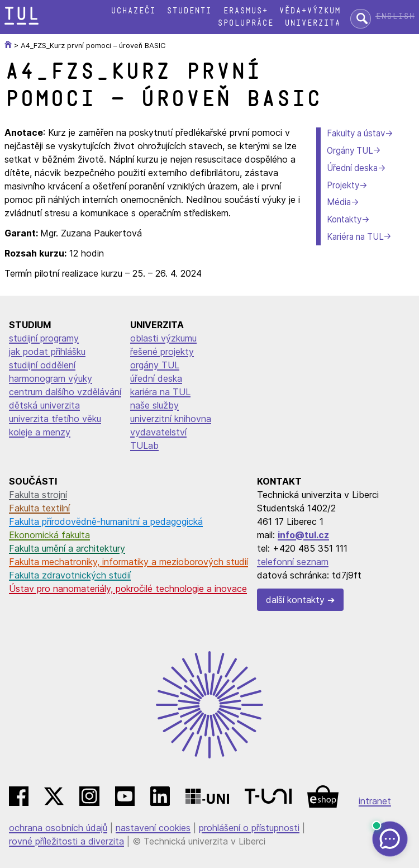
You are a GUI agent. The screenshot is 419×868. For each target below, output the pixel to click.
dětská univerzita (44, 405)
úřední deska (156, 378)
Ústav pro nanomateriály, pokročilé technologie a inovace (128, 589)
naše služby (154, 405)
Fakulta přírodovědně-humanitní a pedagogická (106, 521)
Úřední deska (352, 168)
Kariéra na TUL (355, 237)
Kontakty (344, 219)
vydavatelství (158, 432)
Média (339, 202)
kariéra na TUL (160, 392)
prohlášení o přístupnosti (249, 828)
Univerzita (312, 23)
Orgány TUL (350, 151)
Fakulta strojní (38, 495)
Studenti (189, 11)
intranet (375, 801)
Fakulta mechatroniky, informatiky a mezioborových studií (128, 562)
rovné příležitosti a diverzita (66, 841)
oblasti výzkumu (163, 338)
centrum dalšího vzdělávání (65, 392)
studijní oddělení (42, 365)
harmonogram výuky (51, 378)
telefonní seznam (293, 562)
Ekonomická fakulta (49, 535)
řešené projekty (162, 352)
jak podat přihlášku (47, 352)
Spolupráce (245, 23)
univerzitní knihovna (171, 419)
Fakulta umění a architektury (67, 548)
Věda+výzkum (310, 11)
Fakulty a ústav (356, 133)
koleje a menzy (40, 432)
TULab (144, 445)
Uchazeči (133, 11)
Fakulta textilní (39, 508)
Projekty (343, 185)
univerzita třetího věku (55, 419)
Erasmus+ (245, 11)
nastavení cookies (153, 828)
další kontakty (295, 600)
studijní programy (44, 338)
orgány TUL (155, 365)
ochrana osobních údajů (58, 828)
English (395, 16)
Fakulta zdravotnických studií (70, 575)
